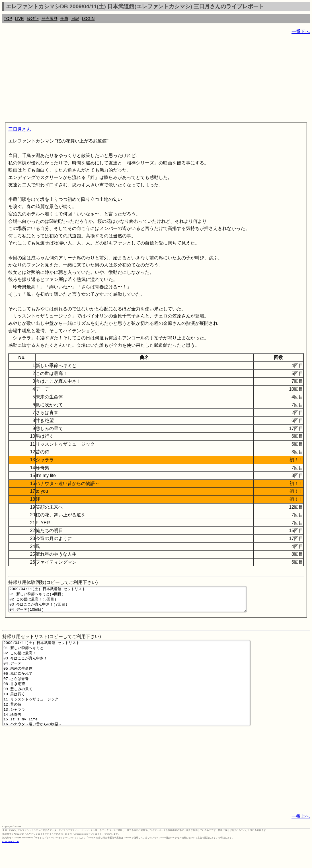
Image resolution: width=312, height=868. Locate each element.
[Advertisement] (156, 80)
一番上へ (301, 839)
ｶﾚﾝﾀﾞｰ (33, 19)
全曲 (64, 19)
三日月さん (20, 129)
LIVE (19, 19)
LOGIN (88, 19)
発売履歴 (50, 19)
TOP (8, 19)
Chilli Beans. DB (11, 864)
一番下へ (301, 31)
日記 (75, 19)
